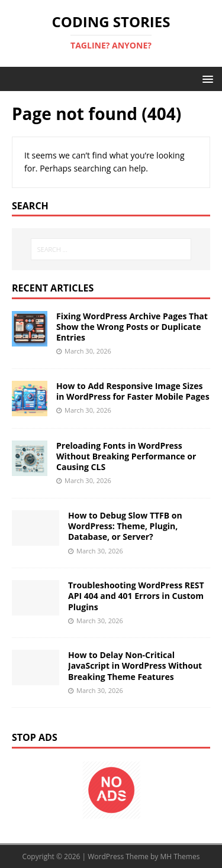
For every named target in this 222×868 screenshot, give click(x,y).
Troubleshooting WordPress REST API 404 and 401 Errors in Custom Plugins (136, 596)
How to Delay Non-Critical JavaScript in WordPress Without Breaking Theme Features (135, 665)
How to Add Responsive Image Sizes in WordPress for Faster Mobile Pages (133, 391)
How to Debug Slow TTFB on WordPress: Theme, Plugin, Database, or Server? (125, 526)
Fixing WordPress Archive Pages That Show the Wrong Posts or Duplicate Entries (132, 327)
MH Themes (180, 856)
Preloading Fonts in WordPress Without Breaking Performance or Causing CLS (126, 456)
